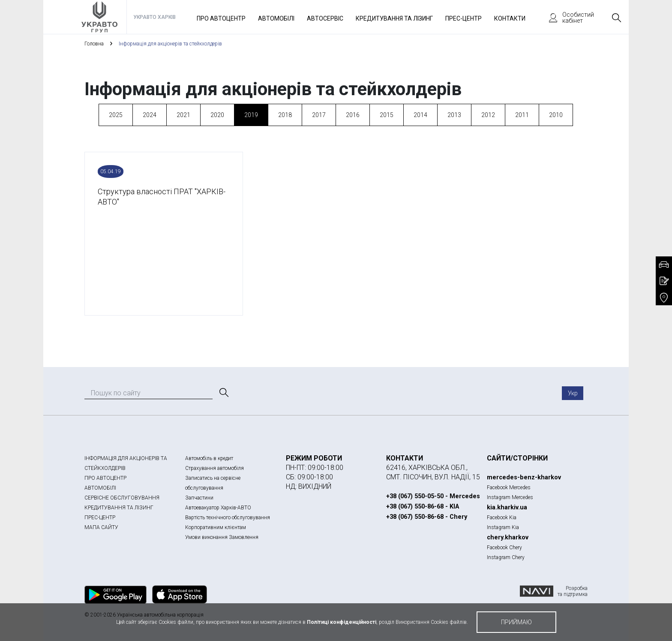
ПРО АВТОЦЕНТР (105, 478)
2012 (488, 115)
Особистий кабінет (567, 18)
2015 (387, 115)
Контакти (510, 18)
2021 (183, 115)
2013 (454, 115)
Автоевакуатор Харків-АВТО (218, 508)
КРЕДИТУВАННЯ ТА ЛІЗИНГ (119, 508)
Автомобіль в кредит (209, 458)
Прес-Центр (463, 18)
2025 (116, 115)
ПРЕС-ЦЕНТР (100, 518)
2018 (285, 115)
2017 (319, 115)
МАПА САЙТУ (101, 527)
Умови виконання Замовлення (222, 537)
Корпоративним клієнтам (216, 527)
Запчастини (199, 498)
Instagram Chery (506, 557)
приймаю (516, 622)
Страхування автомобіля (214, 468)
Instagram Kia (503, 527)
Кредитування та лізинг (394, 18)
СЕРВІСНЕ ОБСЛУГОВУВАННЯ (122, 498)
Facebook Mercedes (509, 488)
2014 (420, 115)
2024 (150, 115)
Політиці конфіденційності (342, 622)
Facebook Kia (502, 518)
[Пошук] (223, 393)
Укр (573, 393)
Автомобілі (276, 18)
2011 (522, 115)
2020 (217, 115)
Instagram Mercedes (510, 497)
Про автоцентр (221, 18)
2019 (251, 115)
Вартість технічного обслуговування (228, 518)
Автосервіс (325, 18)
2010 (556, 115)
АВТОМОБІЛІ (100, 488)
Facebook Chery (504, 548)
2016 (353, 115)
